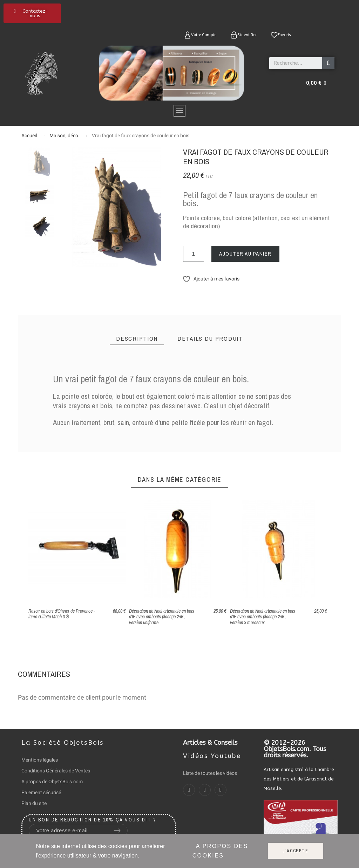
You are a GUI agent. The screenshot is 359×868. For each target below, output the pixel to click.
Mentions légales (40, 760)
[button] (32, 13)
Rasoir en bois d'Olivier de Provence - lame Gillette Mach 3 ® (62, 614)
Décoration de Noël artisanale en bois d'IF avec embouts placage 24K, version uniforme (162, 617)
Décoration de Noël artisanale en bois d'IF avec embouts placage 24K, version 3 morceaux (263, 617)
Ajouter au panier (245, 254)
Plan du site (34, 803)
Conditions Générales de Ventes (56, 771)
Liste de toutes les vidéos (210, 773)
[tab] (137, 339)
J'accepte (295, 851)
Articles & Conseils (210, 743)
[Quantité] (194, 254)
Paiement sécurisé (41, 792)
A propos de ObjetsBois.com (52, 782)
